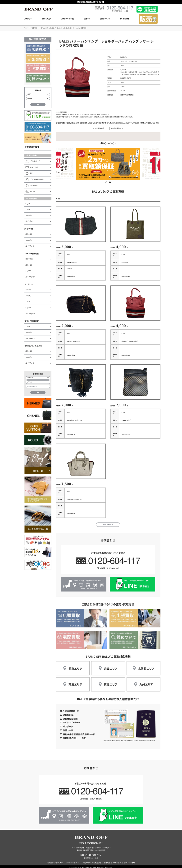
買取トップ (28, 19)
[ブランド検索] (38, 382)
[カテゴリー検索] (38, 378)
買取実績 (34, 28)
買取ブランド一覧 (68, 19)
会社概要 (107, 860)
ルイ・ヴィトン (30, 221)
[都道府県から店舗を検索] (38, 99)
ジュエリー (29, 284)
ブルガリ (28, 296)
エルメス (28, 209)
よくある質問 (124, 19)
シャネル (28, 215)
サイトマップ (117, 860)
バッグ (27, 204)
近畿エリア (111, 666)
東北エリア (111, 682)
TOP (26, 28)
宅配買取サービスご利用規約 (92, 860)
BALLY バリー (124, 57)
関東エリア (75, 666)
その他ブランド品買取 (33, 345)
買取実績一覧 (108, 522)
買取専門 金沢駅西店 (127, 95)
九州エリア (146, 682)
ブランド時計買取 (32, 253)
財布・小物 (29, 229)
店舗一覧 (87, 19)
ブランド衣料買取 (32, 321)
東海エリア (75, 682)
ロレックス (29, 259)
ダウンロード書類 (129, 860)
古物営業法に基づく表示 (55, 860)
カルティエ (29, 289)
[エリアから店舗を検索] (38, 94)
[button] (106, 182)
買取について (105, 19)
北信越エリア (146, 666)
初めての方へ (47, 19)
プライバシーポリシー (73, 860)
